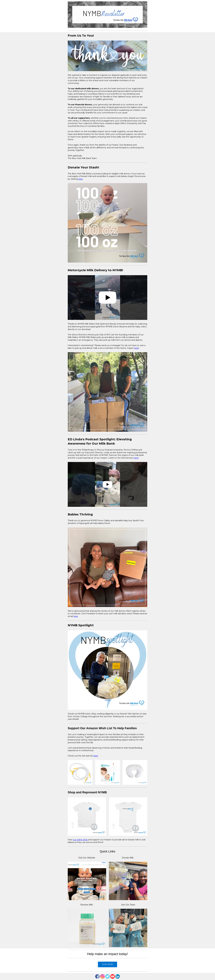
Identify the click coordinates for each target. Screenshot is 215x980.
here (80, 179)
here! (136, 458)
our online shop (81, 840)
